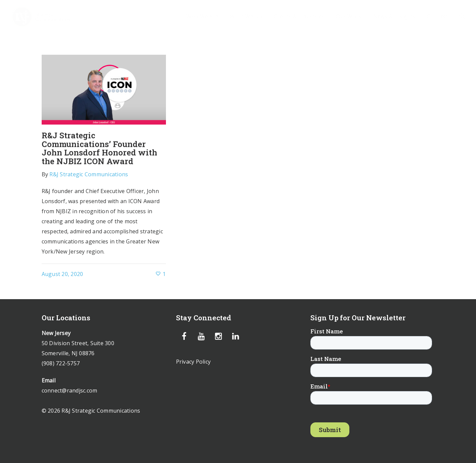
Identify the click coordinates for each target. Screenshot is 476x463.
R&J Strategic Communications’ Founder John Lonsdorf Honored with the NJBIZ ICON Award (99, 148)
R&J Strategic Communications (89, 174)
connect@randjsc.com (70, 390)
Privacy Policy (193, 362)
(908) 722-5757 (61, 363)
